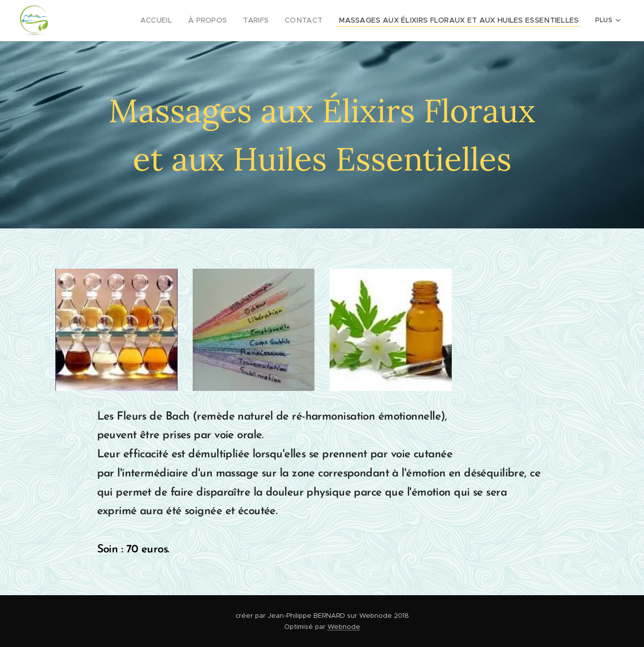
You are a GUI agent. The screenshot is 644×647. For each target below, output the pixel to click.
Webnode (344, 627)
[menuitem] (127, 21)
